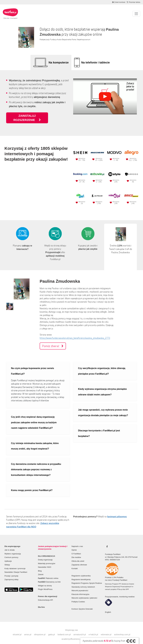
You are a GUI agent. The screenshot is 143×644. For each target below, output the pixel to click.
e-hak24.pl (93, 630)
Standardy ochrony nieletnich (83, 583)
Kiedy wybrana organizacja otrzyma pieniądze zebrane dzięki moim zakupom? (102, 388)
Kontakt (75, 564)
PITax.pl (120, 585)
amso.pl (28, 630)
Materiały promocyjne (47, 559)
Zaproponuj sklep (11, 575)
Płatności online (48, 574)
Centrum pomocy (11, 553)
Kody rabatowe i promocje (15, 564)
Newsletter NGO (45, 563)
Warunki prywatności (80, 586)
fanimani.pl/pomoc (117, 512)
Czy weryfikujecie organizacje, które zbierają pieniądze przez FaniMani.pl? (102, 367)
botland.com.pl (64, 630)
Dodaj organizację (45, 556)
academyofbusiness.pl (71, 635)
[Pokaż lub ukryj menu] (136, 14)
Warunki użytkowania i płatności (84, 594)
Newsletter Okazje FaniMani (16, 568)
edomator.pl (106, 630)
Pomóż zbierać (53, 342)
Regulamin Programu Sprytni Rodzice (87, 579)
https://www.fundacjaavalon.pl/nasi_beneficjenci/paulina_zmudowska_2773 (75, 334)
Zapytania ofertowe (79, 561)
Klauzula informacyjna (80, 590)
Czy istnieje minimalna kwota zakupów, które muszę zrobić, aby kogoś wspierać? (35, 442)
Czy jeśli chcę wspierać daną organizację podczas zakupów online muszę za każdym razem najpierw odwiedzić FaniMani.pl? (34, 418)
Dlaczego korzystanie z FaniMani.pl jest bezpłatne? (99, 429)
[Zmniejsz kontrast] (119, 2)
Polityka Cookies (78, 597)
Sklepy (7, 561)
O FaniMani (76, 550)
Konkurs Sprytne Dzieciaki (82, 605)
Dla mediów (76, 553)
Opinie (74, 546)
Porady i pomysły (11, 572)
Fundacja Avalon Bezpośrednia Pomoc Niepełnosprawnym (70, 40)
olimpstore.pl (40, 630)
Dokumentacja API (45, 596)
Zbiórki (41, 570)
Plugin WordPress (45, 585)
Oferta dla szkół (78, 557)
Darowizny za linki (49, 578)
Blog (40, 567)
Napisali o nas (77, 542)
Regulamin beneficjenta (81, 575)
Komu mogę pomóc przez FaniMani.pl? (32, 486)
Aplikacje (8, 557)
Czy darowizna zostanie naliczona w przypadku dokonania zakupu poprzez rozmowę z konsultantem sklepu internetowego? (36, 465)
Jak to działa (9, 546)
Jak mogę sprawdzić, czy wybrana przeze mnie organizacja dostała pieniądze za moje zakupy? (103, 408)
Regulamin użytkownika (81, 572)
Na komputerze (59, 62)
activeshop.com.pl (122, 630)
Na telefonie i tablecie (95, 62)
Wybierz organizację (13, 550)
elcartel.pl (17, 630)
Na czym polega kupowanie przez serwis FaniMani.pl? (33, 367)
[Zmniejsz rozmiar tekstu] (133, 2)
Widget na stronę (45, 581)
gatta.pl (51, 630)
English (108, 608)
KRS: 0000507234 (112, 556)
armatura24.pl (80, 630)
